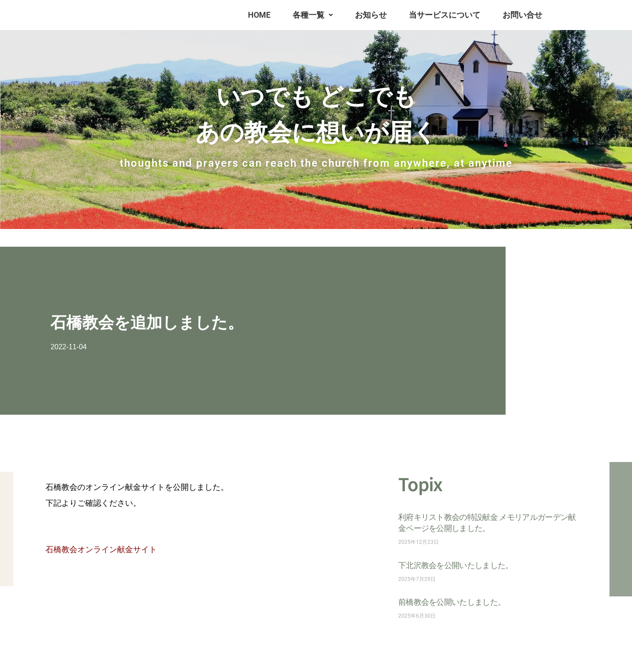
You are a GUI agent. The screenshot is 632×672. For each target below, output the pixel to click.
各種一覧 (313, 15)
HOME (259, 15)
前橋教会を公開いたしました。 (452, 602)
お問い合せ (522, 15)
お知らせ (371, 15)
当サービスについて (445, 15)
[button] (313, 15)
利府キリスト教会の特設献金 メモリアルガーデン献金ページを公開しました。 (487, 522)
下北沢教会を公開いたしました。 (456, 565)
